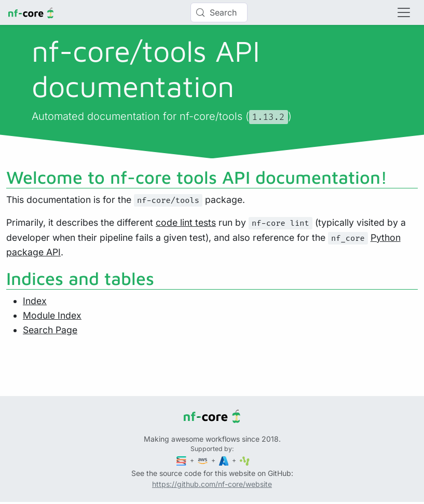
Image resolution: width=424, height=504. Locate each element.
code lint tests (186, 222)
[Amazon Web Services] (203, 460)
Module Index (52, 315)
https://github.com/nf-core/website (212, 484)
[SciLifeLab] (245, 460)
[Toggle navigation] (404, 12)
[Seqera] (182, 460)
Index (35, 301)
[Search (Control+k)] (219, 12)
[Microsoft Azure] (225, 460)
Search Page (50, 330)
